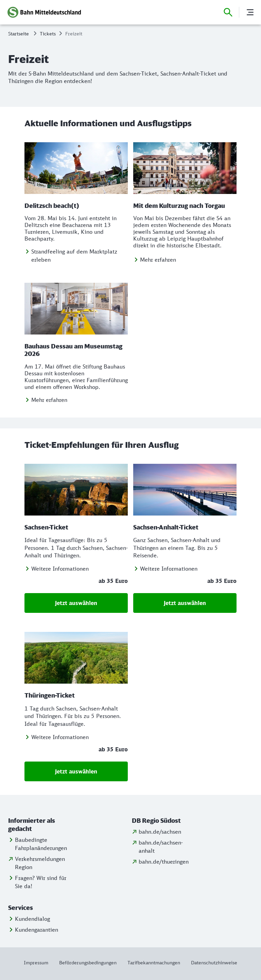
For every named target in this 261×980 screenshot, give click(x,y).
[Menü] (250, 12)
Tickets (48, 34)
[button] (38, 825)
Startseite (19, 34)
